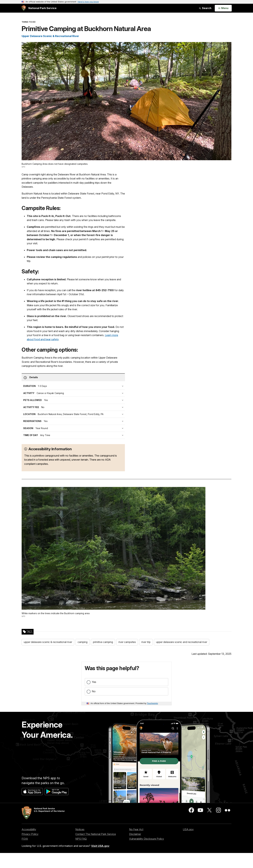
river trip (146, 642)
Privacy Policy (30, 834)
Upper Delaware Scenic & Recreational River (50, 36)
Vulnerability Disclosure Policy (147, 839)
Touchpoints (152, 703)
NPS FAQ (81, 839)
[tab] (74, 407)
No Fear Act (136, 829)
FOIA (25, 839)
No (94, 691)
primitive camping (103, 642)
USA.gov (188, 829)
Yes (94, 682)
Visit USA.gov (100, 846)
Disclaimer (135, 834)
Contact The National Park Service (96, 834)
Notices (80, 829)
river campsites (127, 642)
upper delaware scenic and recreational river (182, 642)
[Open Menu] (223, 8)
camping (83, 642)
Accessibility (29, 829)
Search (205, 8)
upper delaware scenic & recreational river (48, 642)
